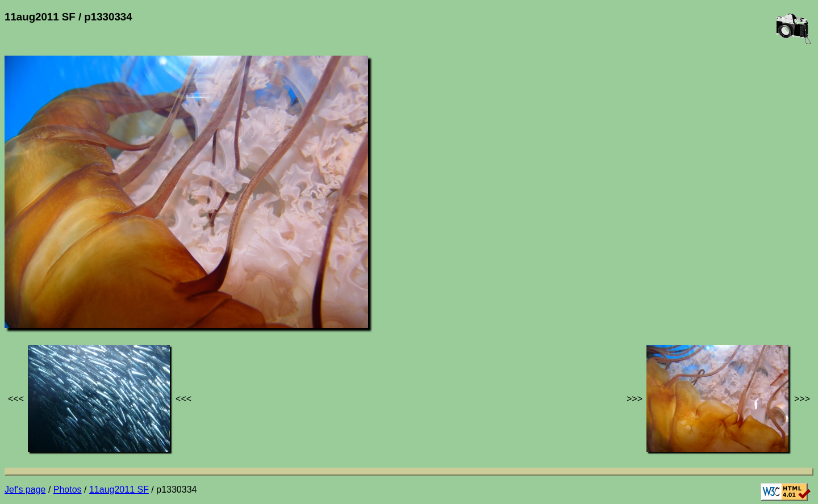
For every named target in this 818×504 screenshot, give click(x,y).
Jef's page (25, 490)
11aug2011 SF (119, 490)
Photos (68, 490)
